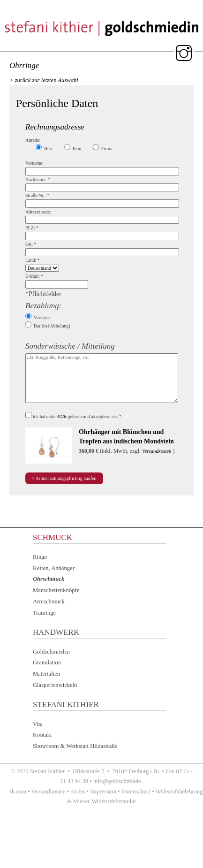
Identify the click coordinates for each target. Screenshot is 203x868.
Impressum (103, 792)
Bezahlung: (43, 306)
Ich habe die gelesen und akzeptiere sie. (77, 416)
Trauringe (44, 613)
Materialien (46, 674)
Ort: (31, 244)
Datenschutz (136, 792)
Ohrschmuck (49, 579)
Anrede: (33, 140)
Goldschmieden (51, 652)
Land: (33, 260)
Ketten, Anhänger (54, 568)
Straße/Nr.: (37, 195)
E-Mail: (34, 276)
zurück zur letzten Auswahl (47, 80)
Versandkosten (157, 451)
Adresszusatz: (38, 212)
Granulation (47, 662)
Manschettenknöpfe (56, 590)
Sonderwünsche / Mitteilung (70, 346)
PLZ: (32, 228)
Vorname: (34, 163)
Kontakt (42, 735)
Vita (38, 724)
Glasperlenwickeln (55, 685)
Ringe (40, 557)
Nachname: (38, 179)
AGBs (62, 417)
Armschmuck (49, 602)
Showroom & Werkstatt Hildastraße (75, 746)
